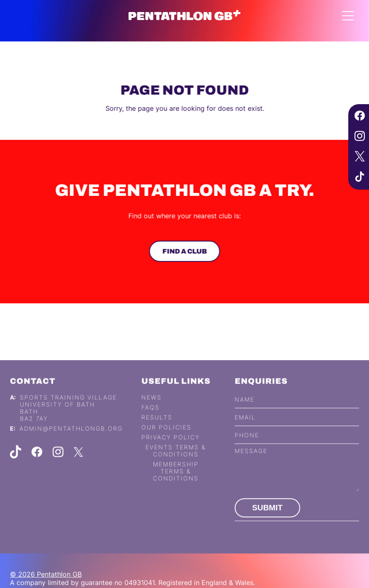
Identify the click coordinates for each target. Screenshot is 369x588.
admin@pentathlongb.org (71, 438)
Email (245, 426)
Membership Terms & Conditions (176, 480)
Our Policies (166, 436)
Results (157, 426)
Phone (247, 444)
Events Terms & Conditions (176, 460)
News (152, 406)
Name (245, 409)
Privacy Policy (171, 446)
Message (251, 460)
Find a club (183, 251)
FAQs (151, 416)
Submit (267, 517)
